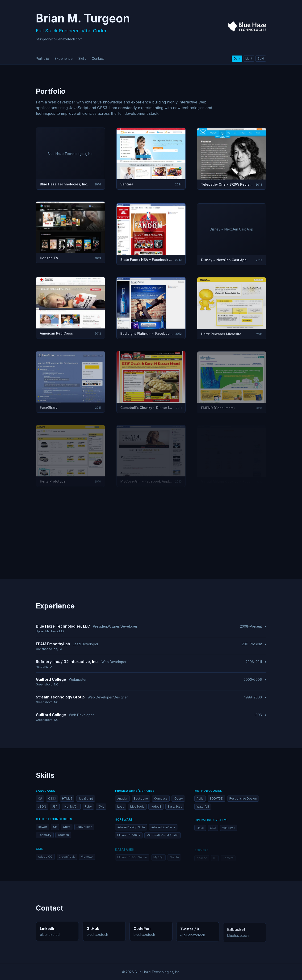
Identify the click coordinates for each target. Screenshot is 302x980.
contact (98, 58)
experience (64, 58)
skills (82, 58)
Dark (237, 58)
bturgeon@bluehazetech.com (59, 39)
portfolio (42, 58)
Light (249, 58)
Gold (261, 58)
